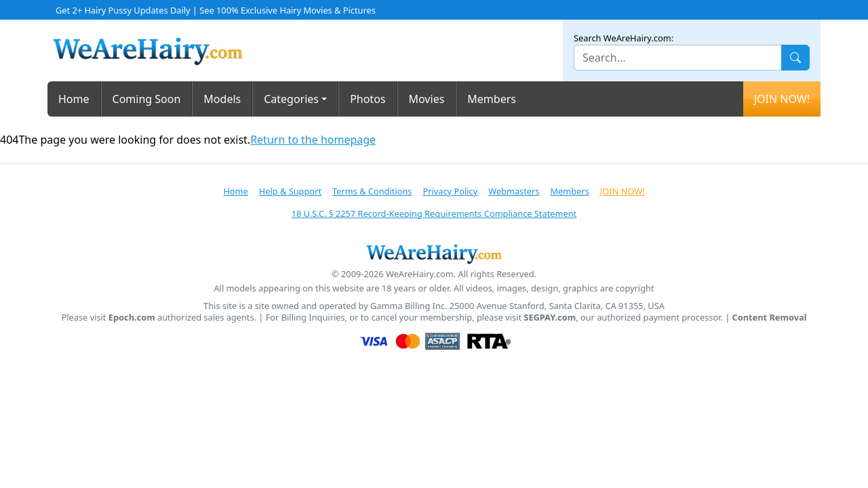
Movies (427, 99)
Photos (368, 99)
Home (74, 99)
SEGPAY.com (550, 318)
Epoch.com (132, 318)
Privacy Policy (450, 191)
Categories (291, 99)
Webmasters (514, 191)
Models (222, 99)
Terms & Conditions (372, 191)
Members (492, 99)
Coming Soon (147, 99)
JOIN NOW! (782, 99)
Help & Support (290, 191)
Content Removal (770, 318)
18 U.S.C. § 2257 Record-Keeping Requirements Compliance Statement (434, 213)
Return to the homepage (313, 140)
